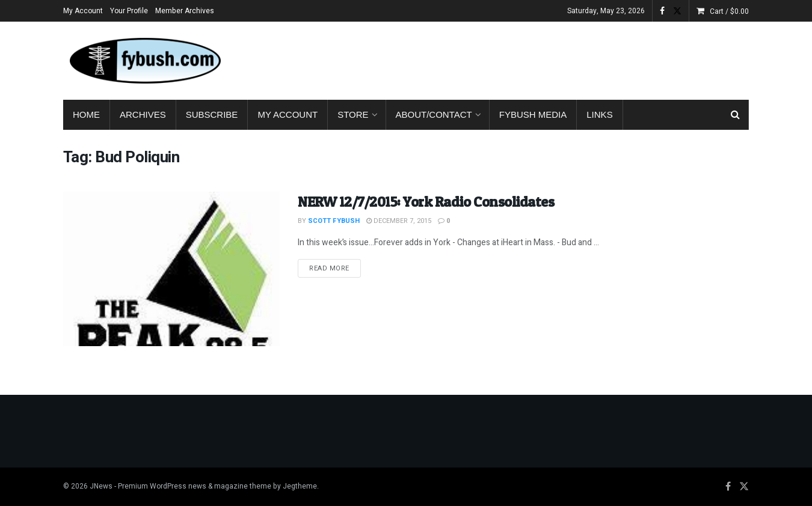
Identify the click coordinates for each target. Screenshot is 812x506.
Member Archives (185, 11)
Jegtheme (300, 486)
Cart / (729, 11)
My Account (83, 11)
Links (599, 114)
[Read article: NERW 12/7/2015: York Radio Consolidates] (171, 269)
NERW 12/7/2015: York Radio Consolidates (426, 202)
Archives (143, 114)
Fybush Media (533, 114)
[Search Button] (735, 115)
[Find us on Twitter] (744, 487)
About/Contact (434, 114)
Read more (335, 268)
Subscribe (212, 114)
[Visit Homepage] (144, 61)
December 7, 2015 (399, 221)
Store (353, 114)
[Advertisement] (530, 58)
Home (86, 114)
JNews (101, 486)
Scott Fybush (334, 221)
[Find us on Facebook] (728, 487)
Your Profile (129, 11)
